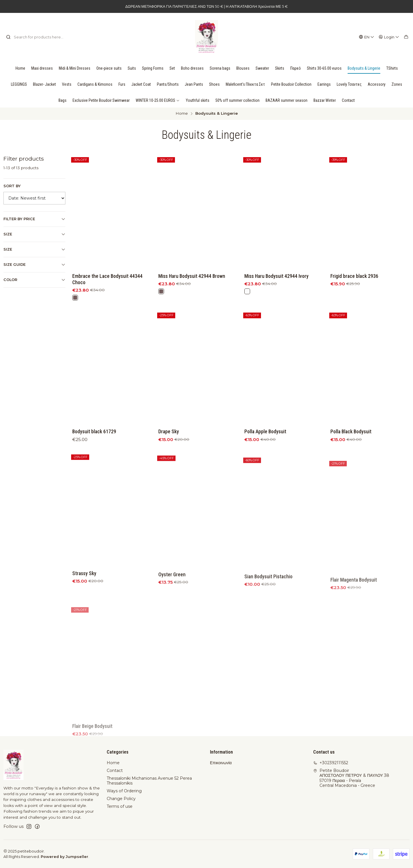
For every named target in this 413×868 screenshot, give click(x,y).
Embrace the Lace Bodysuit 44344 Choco (107, 279)
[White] (247, 291)
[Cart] (406, 37)
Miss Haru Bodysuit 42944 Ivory (276, 276)
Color (34, 280)
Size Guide (34, 265)
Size (34, 234)
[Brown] (75, 298)
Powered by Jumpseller (65, 857)
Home (182, 114)
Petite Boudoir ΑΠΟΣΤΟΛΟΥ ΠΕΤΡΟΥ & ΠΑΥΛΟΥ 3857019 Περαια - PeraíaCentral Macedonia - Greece (351, 778)
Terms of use (120, 806)
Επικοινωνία (221, 763)
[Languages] (367, 37)
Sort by (12, 186)
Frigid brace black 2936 (354, 276)
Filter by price (34, 219)
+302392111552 (331, 763)
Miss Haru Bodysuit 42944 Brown (192, 276)
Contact (115, 771)
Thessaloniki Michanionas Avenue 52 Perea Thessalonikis (149, 781)
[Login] (389, 37)
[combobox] (35, 37)
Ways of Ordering (124, 791)
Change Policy (121, 799)
